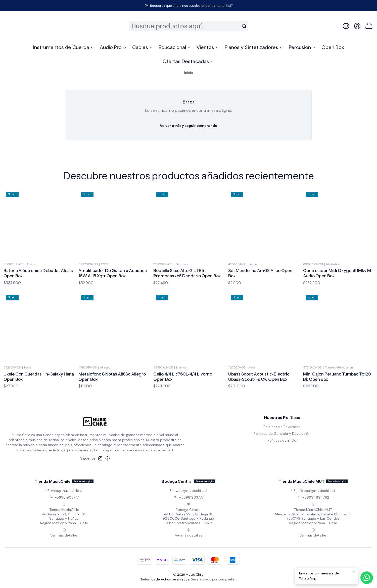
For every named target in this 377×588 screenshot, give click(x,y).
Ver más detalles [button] (64, 533)
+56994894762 (313, 497)
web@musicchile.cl (64, 491)
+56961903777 (64, 497)
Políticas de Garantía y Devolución (282, 434)
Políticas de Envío (282, 440)
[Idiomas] (346, 26)
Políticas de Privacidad (282, 427)
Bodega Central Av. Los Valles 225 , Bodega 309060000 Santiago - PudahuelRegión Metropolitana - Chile (189, 514)
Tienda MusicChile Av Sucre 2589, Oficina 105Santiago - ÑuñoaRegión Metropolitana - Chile (64, 514)
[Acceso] (357, 26)
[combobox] (189, 26)
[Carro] (369, 26)
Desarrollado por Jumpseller (213, 579)
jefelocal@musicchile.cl (313, 491)
